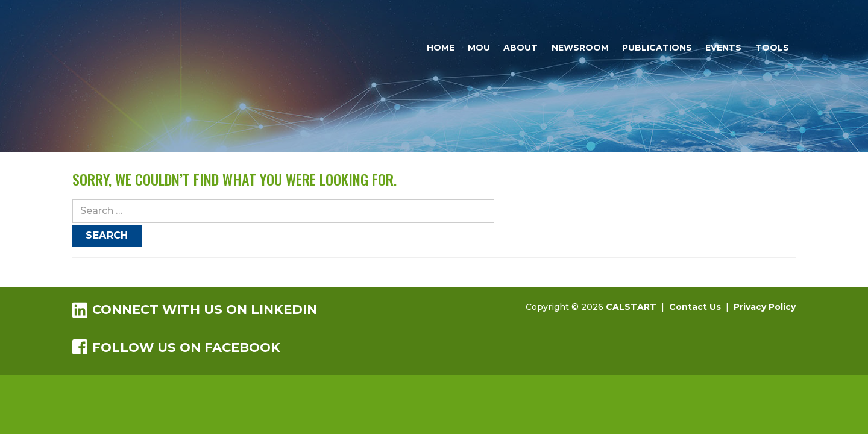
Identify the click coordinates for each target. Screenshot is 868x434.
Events (723, 48)
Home (441, 48)
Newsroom (580, 48)
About (520, 48)
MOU (479, 48)
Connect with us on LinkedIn (195, 310)
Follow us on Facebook (176, 347)
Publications (657, 48)
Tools (772, 48)
